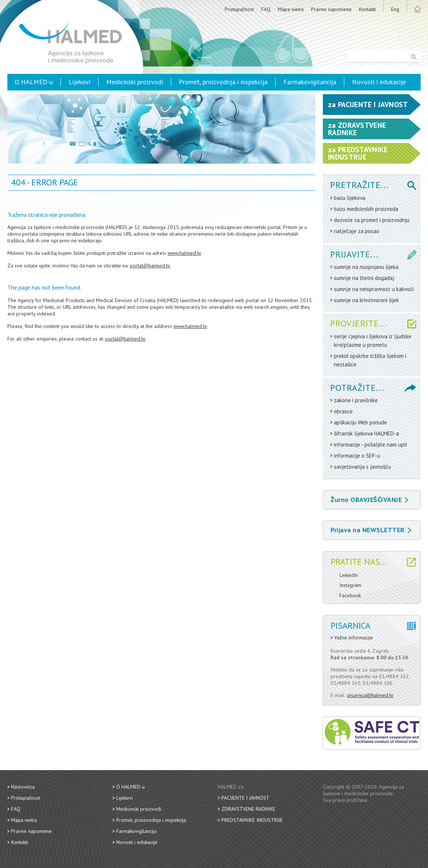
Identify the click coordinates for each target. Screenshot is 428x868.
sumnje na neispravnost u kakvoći (374, 289)
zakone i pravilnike (356, 400)
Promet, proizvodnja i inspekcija (223, 82)
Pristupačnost (239, 9)
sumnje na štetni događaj (364, 278)
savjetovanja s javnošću (362, 467)
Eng (395, 9)
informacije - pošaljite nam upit (371, 445)
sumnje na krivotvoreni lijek (366, 300)
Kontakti (367, 9)
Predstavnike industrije (252, 820)
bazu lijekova (350, 198)
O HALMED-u (34, 82)
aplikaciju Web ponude (360, 422)
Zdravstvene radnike (248, 809)
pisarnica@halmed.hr (370, 695)
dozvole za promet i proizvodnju (372, 220)
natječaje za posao (357, 231)
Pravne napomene (331, 9)
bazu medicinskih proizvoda (366, 209)
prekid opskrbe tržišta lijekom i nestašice (370, 360)
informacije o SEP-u (357, 456)
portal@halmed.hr (150, 266)
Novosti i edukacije (379, 82)
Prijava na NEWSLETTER (371, 530)
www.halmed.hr (184, 253)
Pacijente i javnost (245, 798)
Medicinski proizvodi (135, 82)
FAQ (266, 9)
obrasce (343, 411)
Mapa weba (291, 9)
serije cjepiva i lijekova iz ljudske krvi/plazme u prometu (373, 341)
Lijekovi (80, 82)
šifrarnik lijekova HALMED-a (366, 433)
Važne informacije (354, 638)
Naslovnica (23, 787)
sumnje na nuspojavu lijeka (366, 267)
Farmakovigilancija (310, 82)
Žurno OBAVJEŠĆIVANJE (369, 500)
